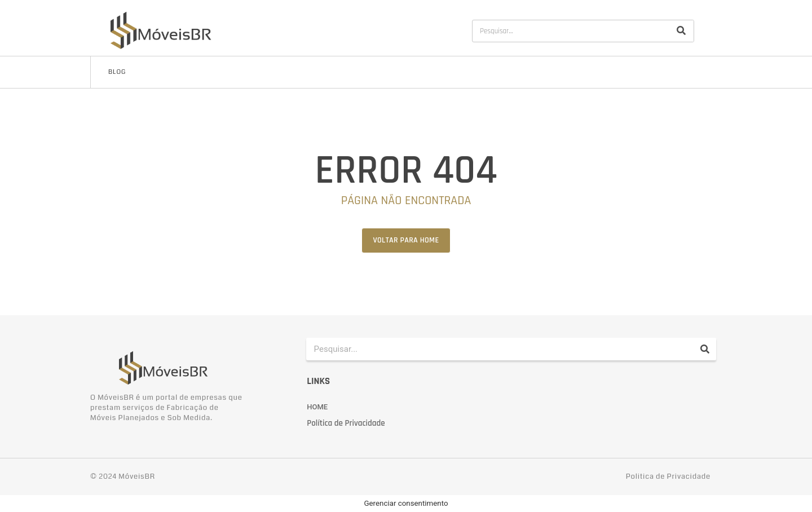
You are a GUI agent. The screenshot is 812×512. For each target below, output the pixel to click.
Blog (117, 72)
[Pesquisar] (681, 31)
